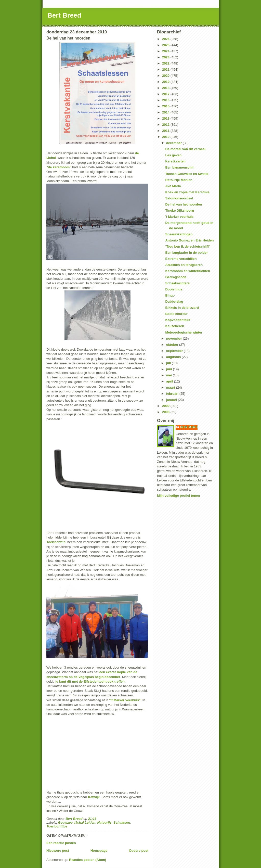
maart (171, 387)
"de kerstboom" (59, 167)
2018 (166, 88)
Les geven (173, 155)
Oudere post (139, 851)
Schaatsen (122, 822)
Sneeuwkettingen (179, 234)
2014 (166, 112)
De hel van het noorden (184, 204)
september (175, 351)
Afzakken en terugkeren (184, 265)
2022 (166, 63)
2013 (166, 118)
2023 (166, 57)
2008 (166, 412)
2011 (166, 131)
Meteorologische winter (184, 332)
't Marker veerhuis (179, 217)
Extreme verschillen (181, 259)
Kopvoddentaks (178, 320)
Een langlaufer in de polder (186, 253)
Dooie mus (174, 289)
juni (170, 369)
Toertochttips (57, 826)
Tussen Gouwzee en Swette (187, 174)
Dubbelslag (174, 302)
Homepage (99, 851)
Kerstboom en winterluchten (188, 271)
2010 (166, 137)
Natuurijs (104, 822)
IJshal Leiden (85, 822)
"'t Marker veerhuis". (126, 700)
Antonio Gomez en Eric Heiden (189, 240)
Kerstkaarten (175, 161)
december (174, 143)
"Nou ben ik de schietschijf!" (188, 246)
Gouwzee (65, 822)
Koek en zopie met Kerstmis (187, 192)
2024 (166, 51)
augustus (174, 357)
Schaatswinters (177, 283)
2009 (166, 406)
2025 (166, 45)
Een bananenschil (179, 167)
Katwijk (94, 797)
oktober (173, 345)
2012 (166, 125)
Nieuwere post (58, 851)
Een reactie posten (61, 843)
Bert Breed (64, 15)
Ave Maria (173, 186)
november (175, 339)
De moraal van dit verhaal (185, 149)
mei (169, 375)
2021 (166, 69)
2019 (166, 82)
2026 (166, 39)
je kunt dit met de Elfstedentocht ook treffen (90, 681)
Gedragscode (176, 277)
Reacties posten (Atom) (88, 860)
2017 (166, 94)
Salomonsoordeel (179, 198)
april (170, 381)
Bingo (170, 295)
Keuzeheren (175, 326)
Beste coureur (176, 314)
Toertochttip (56, 542)
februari (173, 394)
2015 (166, 106)
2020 (166, 76)
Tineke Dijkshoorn (179, 210)
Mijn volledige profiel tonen (178, 496)
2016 (166, 100)
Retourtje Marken (179, 180)
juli (169, 363)
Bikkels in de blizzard (182, 308)
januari (172, 400)
